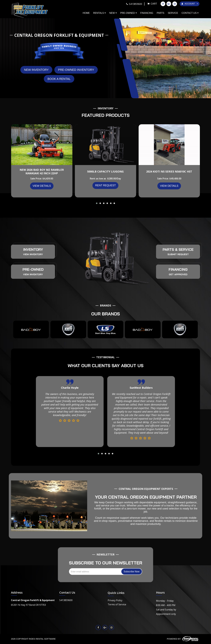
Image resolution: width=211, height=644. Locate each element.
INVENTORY (33, 249)
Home (86, 13)
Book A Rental (59, 79)
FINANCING (178, 269)
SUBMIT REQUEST (178, 254)
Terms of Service (117, 604)
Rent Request (105, 185)
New (113, 13)
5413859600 (66, 600)
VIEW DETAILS (42, 186)
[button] (97, 203)
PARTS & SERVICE (178, 249)
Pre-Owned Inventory (76, 70)
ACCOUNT (190, 4)
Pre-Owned (129, 13)
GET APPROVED (178, 274)
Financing (147, 13)
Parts (160, 13)
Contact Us (190, 13)
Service (173, 13)
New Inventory (36, 70)
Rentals (99, 13)
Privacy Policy (115, 600)
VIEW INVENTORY (33, 254)
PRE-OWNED (33, 269)
